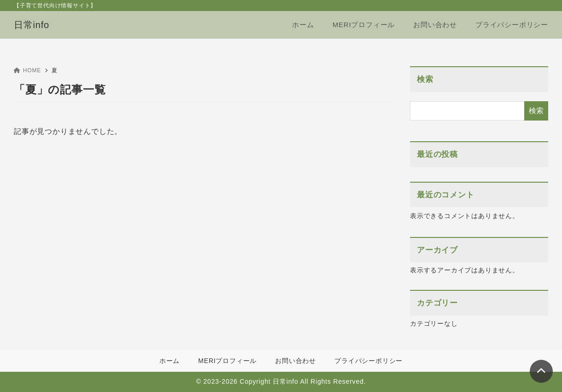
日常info (32, 25)
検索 (425, 79)
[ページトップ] (541, 371)
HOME (27, 70)
